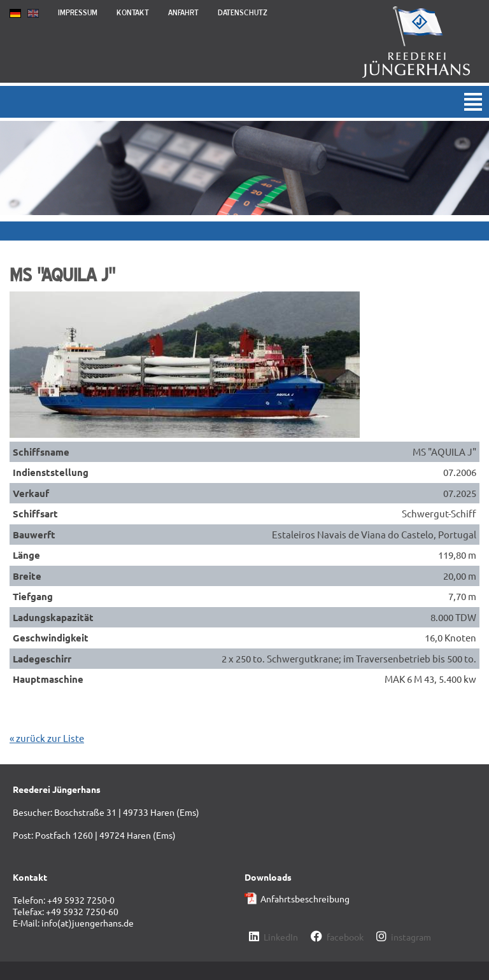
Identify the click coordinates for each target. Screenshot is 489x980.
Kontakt (133, 12)
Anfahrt (183, 12)
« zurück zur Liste (47, 738)
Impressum (78, 12)
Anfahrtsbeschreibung (305, 899)
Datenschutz (243, 12)
